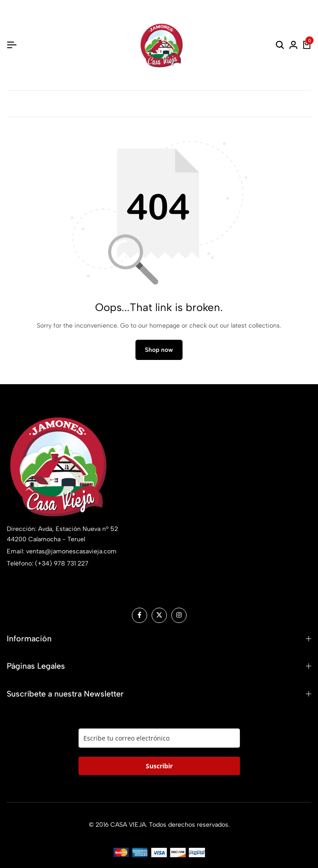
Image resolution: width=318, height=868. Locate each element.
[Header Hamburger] (12, 45)
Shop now (159, 350)
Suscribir (159, 766)
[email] (159, 738)
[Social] (139, 615)
